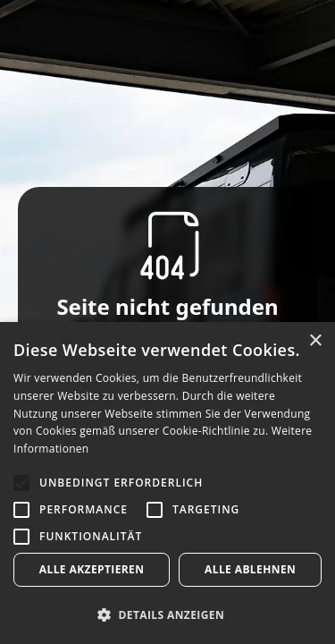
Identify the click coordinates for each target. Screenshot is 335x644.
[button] (167, 614)
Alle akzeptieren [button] (92, 569)
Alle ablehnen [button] (250, 569)
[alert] (167, 483)
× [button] (315, 341)
